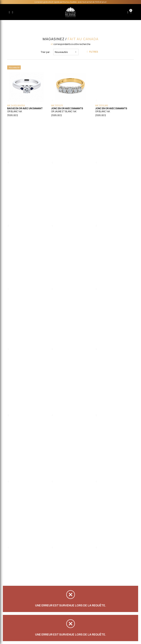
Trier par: (46, 52)
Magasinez (54, 39)
